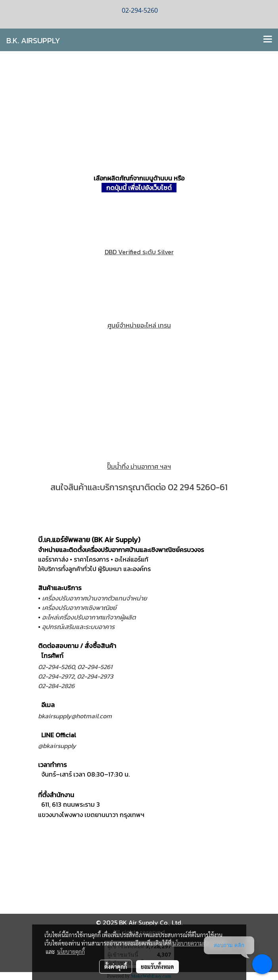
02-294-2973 (95, 676)
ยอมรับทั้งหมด (157, 967)
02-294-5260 (56, 667)
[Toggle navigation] (268, 40)
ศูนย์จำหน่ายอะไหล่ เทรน (139, 325)
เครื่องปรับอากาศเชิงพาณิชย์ (79, 608)
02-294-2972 (56, 676)
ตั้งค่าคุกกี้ (116, 967)
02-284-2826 (56, 686)
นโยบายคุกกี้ (71, 951)
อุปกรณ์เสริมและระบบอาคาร (78, 627)
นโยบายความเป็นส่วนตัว (200, 943)
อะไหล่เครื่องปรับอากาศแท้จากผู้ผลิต (89, 617)
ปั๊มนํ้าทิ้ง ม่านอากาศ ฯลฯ (139, 466)
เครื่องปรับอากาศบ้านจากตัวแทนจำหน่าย (95, 598)
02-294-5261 (95, 667)
